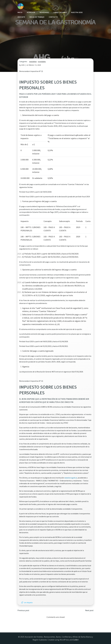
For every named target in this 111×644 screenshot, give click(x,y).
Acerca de (31, 12)
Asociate (21, 17)
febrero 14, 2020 (35, 65)
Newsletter (33, 62)
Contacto (53, 17)
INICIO (20, 12)
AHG (23, 65)
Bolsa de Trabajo (37, 17)
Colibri (76, 640)
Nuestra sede (77, 12)
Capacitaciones (60, 12)
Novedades (44, 12)
